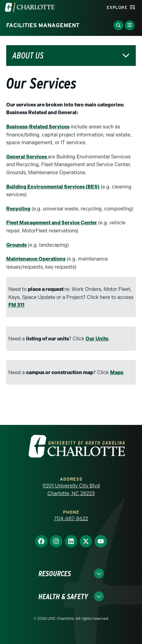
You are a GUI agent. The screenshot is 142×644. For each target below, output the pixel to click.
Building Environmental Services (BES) (53, 187)
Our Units (97, 339)
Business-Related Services (38, 127)
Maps (117, 372)
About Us (28, 56)
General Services (27, 157)
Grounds (16, 245)
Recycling (18, 209)
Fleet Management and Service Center (52, 223)
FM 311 (16, 305)
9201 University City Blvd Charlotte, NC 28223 (71, 490)
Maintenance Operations (36, 259)
